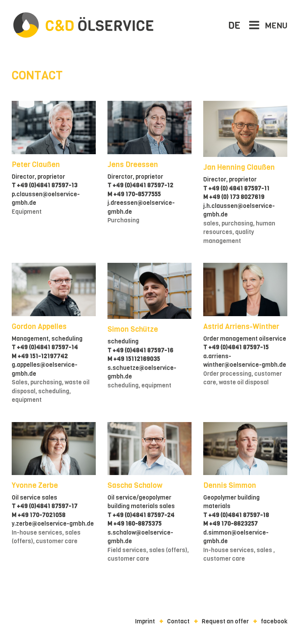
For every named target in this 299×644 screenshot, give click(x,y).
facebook (274, 621)
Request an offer (225, 621)
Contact (178, 621)
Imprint (145, 621)
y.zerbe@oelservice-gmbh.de (53, 524)
